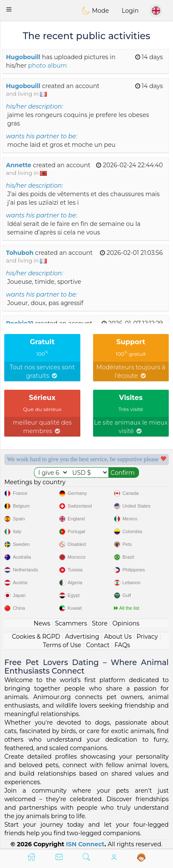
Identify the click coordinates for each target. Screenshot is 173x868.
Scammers (71, 623)
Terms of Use (62, 645)
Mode (95, 11)
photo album (47, 66)
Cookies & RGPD (36, 637)
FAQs (122, 645)
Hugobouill (23, 57)
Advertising (82, 637)
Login (130, 11)
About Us (118, 637)
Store (100, 623)
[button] (9, 9)
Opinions (126, 623)
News (42, 623)
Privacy (147, 637)
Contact (98, 645)
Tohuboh (20, 253)
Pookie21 (20, 323)
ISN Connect (85, 844)
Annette (19, 165)
